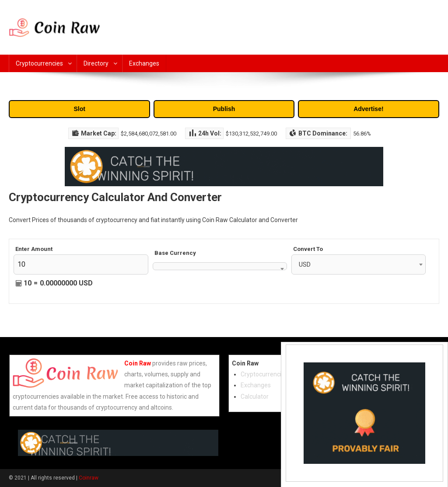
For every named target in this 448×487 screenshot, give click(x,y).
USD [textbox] (305, 264)
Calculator (255, 397)
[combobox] (220, 266)
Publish (224, 109)
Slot (79, 109)
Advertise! (368, 109)
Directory (96, 63)
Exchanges (144, 63)
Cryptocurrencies (39, 63)
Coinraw (89, 478)
